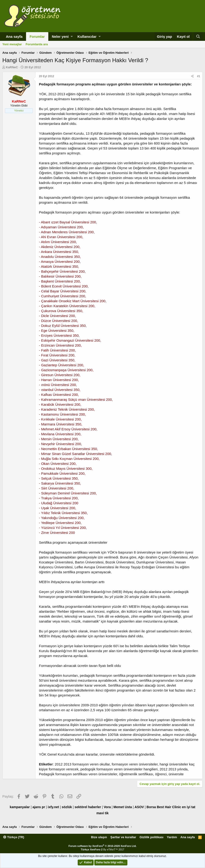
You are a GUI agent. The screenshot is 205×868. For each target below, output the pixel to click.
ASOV (139, 807)
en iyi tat (189, 807)
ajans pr (39, 807)
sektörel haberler (88, 807)
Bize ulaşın (99, 837)
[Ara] (198, 36)
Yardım (172, 837)
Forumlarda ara (37, 44)
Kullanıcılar (87, 36)
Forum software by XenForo (102, 846)
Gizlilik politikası (152, 837)
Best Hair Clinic (169, 807)
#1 (199, 76)
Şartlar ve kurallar (123, 837)
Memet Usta (123, 807)
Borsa (151, 807)
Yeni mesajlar (12, 44)
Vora (107, 807)
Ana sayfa (14, 36)
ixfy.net (53, 807)
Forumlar (37, 36)
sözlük (67, 807)
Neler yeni (60, 36)
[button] (72, 36)
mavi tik (102, 813)
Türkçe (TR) (14, 837)
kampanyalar (20, 807)
